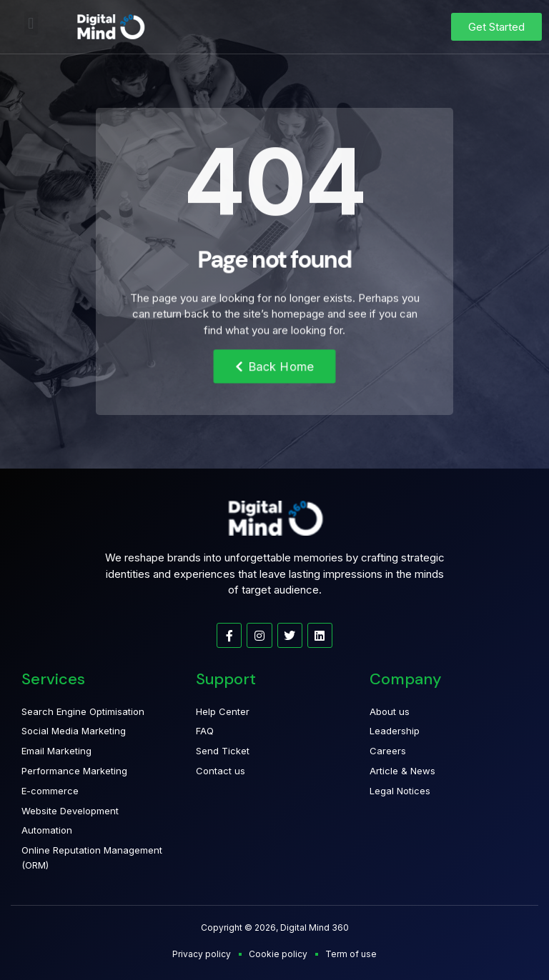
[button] (31, 23)
